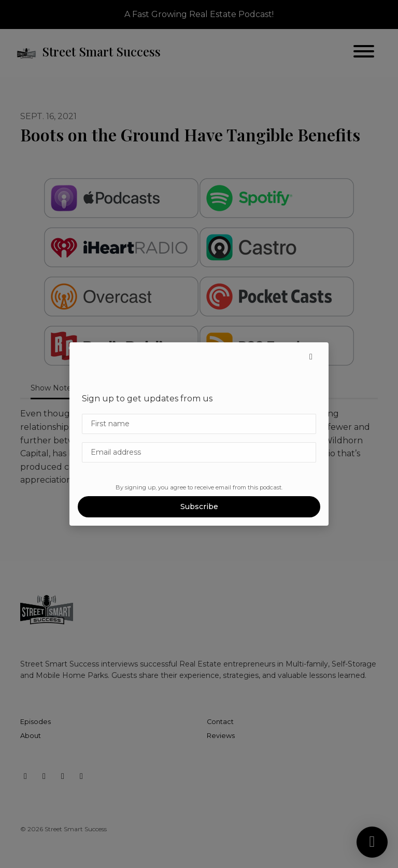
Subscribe (199, 507)
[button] (311, 357)
